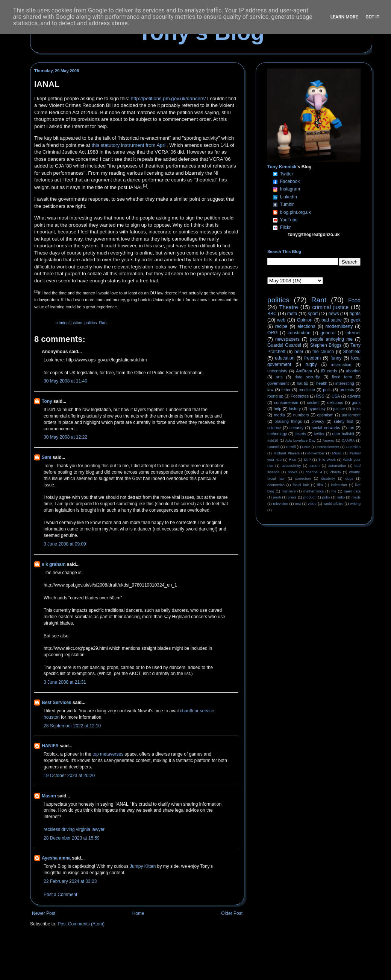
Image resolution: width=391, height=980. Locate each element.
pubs (326, 497)
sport (313, 314)
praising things (288, 421)
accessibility (291, 466)
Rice (293, 460)
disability (328, 478)
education (285, 358)
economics (276, 485)
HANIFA (50, 746)
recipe (281, 326)
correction (303, 478)
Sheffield (352, 352)
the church (323, 352)
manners (289, 491)
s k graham (54, 564)
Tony (47, 401)
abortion (353, 371)
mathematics (314, 491)
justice (339, 408)
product (309, 497)
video (312, 504)
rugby (311, 364)
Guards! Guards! (284, 345)
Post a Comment (60, 895)
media (280, 415)
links (356, 408)
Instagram (290, 189)
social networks (326, 428)
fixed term (342, 377)
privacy (318, 421)
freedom (312, 358)
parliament (351, 415)
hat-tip (303, 383)
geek (356, 320)
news (333, 314)
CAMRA (348, 440)
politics (90, 323)
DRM (306, 447)
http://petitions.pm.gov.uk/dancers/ (168, 98)
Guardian (353, 447)
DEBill (291, 447)
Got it (372, 17)
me (334, 491)
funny (336, 358)
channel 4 (314, 472)
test (298, 504)
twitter (319, 434)
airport (314, 466)
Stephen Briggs (326, 345)
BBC (272, 314)
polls (327, 390)
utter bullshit (343, 434)
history (295, 408)
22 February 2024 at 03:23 (70, 881)
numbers (301, 415)
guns (356, 402)
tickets (301, 434)
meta (292, 314)
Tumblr (287, 204)
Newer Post (44, 913)
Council (273, 447)
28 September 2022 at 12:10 (72, 726)
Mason (49, 796)
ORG (272, 333)
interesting (345, 383)
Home (138, 913)
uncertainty (277, 371)
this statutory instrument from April (129, 145)
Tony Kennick (282, 167)
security (296, 428)
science (274, 428)
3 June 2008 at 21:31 (65, 682)
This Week (327, 460)
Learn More (344, 17)
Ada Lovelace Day (300, 440)
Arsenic (329, 440)
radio (341, 497)
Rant (103, 323)
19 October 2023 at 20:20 (69, 776)
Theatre (289, 307)
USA (336, 396)
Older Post (232, 913)
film (320, 485)
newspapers (287, 339)
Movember (316, 453)
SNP (307, 460)
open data (352, 491)
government (278, 383)
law (270, 390)
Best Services (57, 703)
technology (277, 434)
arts (279, 377)
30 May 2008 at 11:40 (65, 381)
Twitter (286, 174)
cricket (313, 402)
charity (336, 472)
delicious (335, 402)
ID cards (329, 371)
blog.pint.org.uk (296, 212)
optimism (325, 415)
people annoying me (331, 339)
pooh (277, 497)
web (281, 320)
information (341, 364)
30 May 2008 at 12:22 (65, 437)
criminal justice (69, 323)
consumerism (286, 402)
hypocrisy (317, 408)
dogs (349, 478)
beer (299, 352)
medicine (307, 390)
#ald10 (273, 440)
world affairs (333, 504)
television (280, 504)
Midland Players (286, 453)
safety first (344, 421)
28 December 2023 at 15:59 (72, 838)
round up (275, 396)
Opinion (305, 320)
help (277, 408)
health (322, 383)
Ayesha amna (56, 858)
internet (353, 333)
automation (337, 466)
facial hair (301, 485)
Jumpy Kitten (143, 866)
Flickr (286, 227)
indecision (339, 485)
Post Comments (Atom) (81, 924)
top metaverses (108, 754)
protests (347, 390)
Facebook (290, 181)
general (328, 333)
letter (286, 390)
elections (306, 326)
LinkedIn (289, 197)
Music (337, 453)
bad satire (332, 320)
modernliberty (339, 326)
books (292, 472)
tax (351, 428)
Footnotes (300, 396)
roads (356, 497)
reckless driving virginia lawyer (74, 829)
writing (355, 504)
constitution (299, 333)
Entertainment (328, 447)
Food (354, 300)
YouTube (289, 220)
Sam (46, 457)
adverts (354, 396)
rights (355, 314)
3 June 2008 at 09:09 (65, 544)
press (292, 497)
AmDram (304, 371)
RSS (320, 396)
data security (307, 377)
